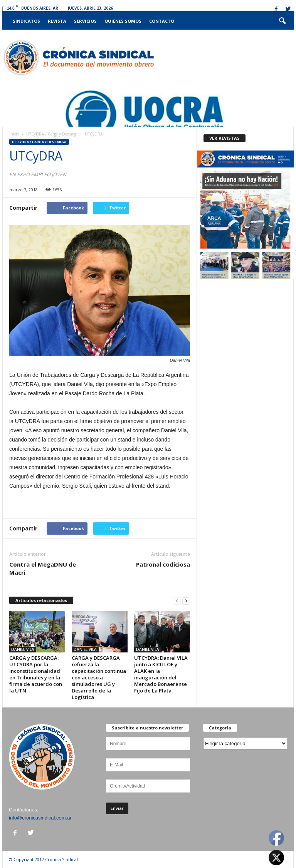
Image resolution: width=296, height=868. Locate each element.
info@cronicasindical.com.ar (40, 818)
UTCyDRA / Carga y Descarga (52, 134)
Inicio (14, 134)
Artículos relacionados (41, 600)
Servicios (85, 21)
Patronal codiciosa (163, 564)
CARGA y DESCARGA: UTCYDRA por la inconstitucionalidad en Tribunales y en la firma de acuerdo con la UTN (36, 674)
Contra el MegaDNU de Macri (43, 568)
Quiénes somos (123, 21)
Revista (57, 21)
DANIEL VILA (23, 649)
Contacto (162, 21)
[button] (282, 21)
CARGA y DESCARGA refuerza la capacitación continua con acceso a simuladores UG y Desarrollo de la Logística (99, 677)
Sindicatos (26, 21)
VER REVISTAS (225, 138)
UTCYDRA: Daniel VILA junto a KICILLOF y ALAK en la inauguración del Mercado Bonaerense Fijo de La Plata (161, 674)
